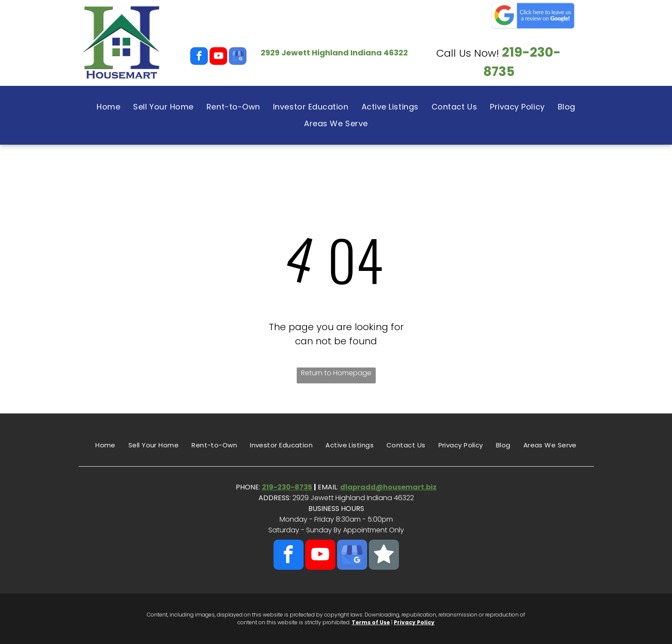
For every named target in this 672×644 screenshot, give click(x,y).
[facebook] (199, 57)
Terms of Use (371, 622)
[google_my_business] (238, 57)
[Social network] (384, 556)
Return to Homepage (336, 373)
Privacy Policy (414, 622)
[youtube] (218, 57)
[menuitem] (108, 107)
